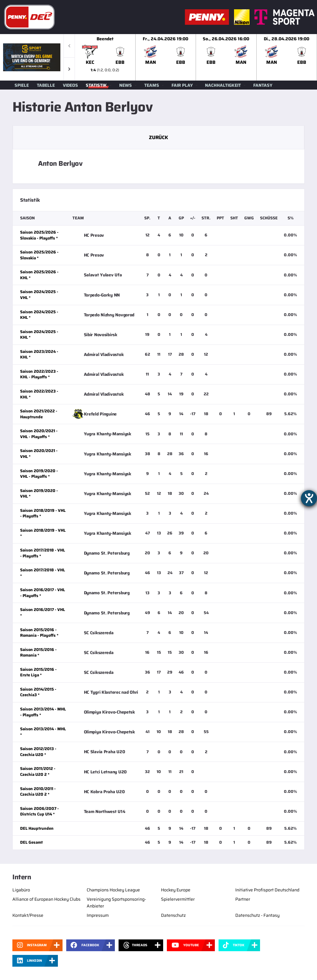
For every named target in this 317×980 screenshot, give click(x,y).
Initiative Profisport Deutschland (267, 890)
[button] (69, 69)
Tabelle (46, 85)
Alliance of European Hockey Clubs (46, 899)
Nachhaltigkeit (223, 85)
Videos (70, 85)
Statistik (96, 85)
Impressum (98, 915)
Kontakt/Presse (28, 915)
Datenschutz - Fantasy (257, 915)
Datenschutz (173, 915)
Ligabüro (21, 890)
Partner (243, 899)
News (126, 85)
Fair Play (182, 85)
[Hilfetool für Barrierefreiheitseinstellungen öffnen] (309, 498)
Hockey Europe (176, 890)
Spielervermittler (178, 899)
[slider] (196, 57)
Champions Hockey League (113, 890)
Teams (152, 85)
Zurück (158, 137)
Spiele (22, 85)
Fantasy (263, 85)
